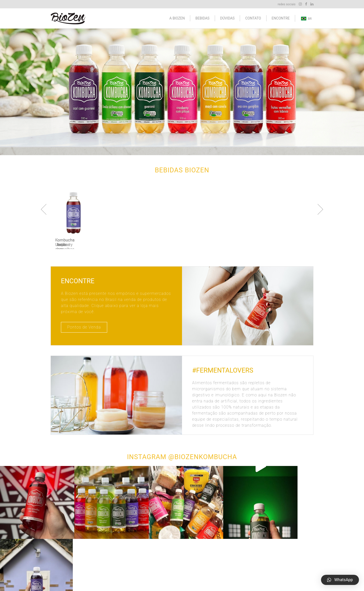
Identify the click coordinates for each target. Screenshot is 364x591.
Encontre (281, 18)
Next (318, 209)
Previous (46, 209)
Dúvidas (227, 18)
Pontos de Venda (84, 327)
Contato (253, 18)
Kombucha (195, 561)
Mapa (281, 561)
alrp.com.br (128, 576)
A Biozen (177, 18)
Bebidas (202, 18)
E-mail (281, 568)
